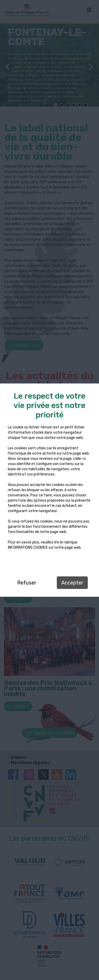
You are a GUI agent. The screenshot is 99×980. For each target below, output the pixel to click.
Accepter (72, 583)
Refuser (27, 583)
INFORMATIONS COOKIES (28, 548)
